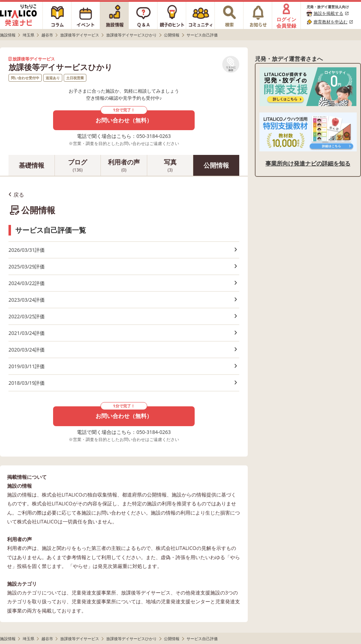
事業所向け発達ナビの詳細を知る (308, 163)
